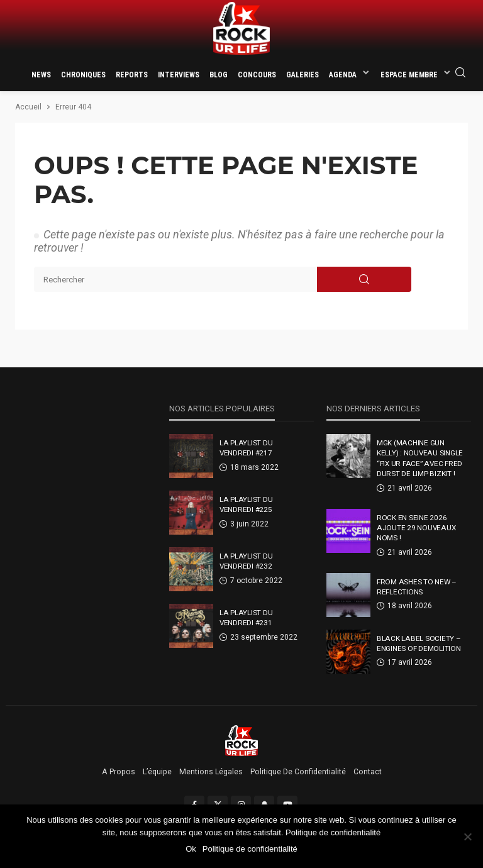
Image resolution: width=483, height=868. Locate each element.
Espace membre (409, 75)
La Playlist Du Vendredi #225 (246, 504)
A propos (119, 772)
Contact (368, 772)
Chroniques (83, 75)
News (41, 75)
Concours (257, 75)
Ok (191, 849)
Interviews (179, 75)
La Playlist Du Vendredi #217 (246, 448)
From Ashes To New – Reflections (417, 587)
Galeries (303, 75)
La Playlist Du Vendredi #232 (246, 561)
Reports (132, 75)
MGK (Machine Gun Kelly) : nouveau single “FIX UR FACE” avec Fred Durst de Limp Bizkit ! (420, 458)
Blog (219, 75)
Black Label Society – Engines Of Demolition (419, 643)
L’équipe (157, 772)
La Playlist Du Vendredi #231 (246, 618)
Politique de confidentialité (298, 772)
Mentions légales (211, 772)
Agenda (343, 75)
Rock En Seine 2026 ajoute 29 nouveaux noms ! (416, 528)
